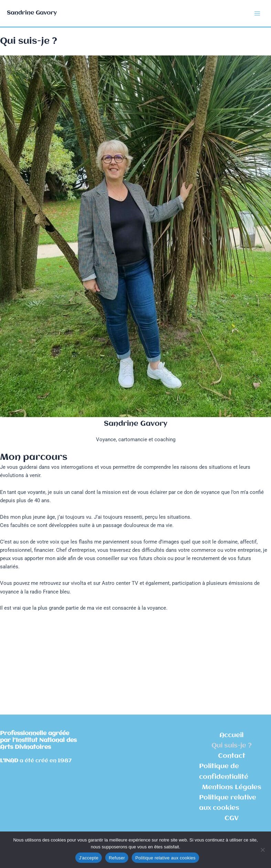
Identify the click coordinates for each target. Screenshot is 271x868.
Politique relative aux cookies (228, 803)
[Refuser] (262, 850)
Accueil (231, 735)
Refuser (117, 858)
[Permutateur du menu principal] (257, 13)
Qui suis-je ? (232, 746)
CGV (232, 818)
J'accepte (89, 858)
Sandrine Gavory (32, 13)
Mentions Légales (232, 787)
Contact (232, 756)
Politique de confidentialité (224, 772)
